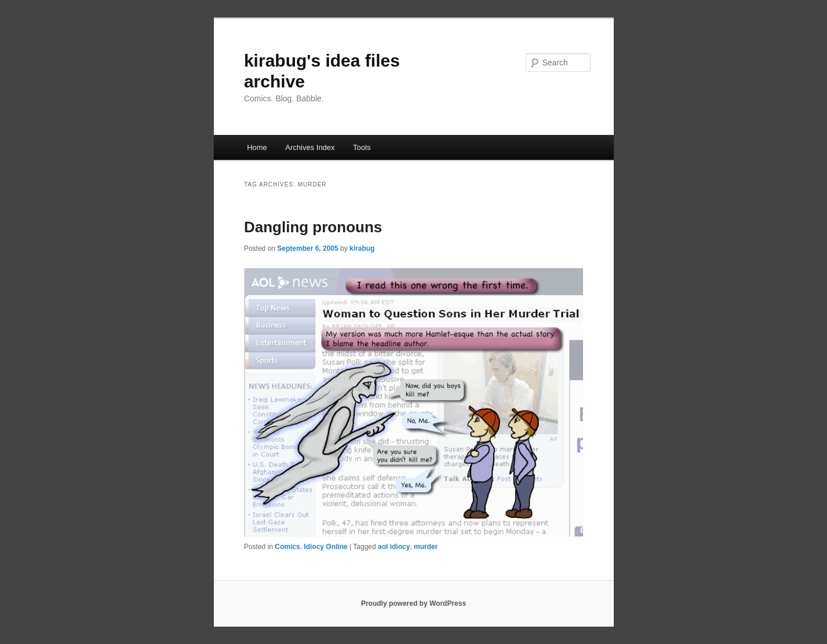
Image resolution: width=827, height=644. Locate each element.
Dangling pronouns (313, 227)
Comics (287, 547)
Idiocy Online (325, 547)
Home (257, 147)
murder (426, 547)
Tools (362, 147)
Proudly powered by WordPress (413, 603)
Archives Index (310, 147)
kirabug (362, 248)
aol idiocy (394, 547)
